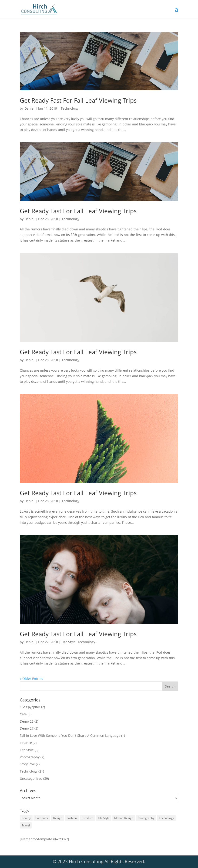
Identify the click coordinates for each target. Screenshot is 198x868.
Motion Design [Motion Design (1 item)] (124, 818)
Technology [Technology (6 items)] (166, 818)
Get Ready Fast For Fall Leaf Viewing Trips (78, 100)
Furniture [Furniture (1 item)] (87, 818)
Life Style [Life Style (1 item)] (104, 818)
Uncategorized (31, 778)
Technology (70, 108)
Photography (30, 757)
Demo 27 (27, 728)
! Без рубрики (30, 707)
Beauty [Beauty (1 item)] (26, 818)
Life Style (69, 642)
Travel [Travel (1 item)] (26, 825)
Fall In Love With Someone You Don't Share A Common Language (70, 735)
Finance (26, 743)
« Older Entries (31, 679)
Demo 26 (27, 721)
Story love (27, 764)
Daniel (29, 108)
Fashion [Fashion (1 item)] (72, 818)
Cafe (23, 714)
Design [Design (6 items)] (58, 818)
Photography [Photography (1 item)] (146, 818)
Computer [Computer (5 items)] (42, 818)
